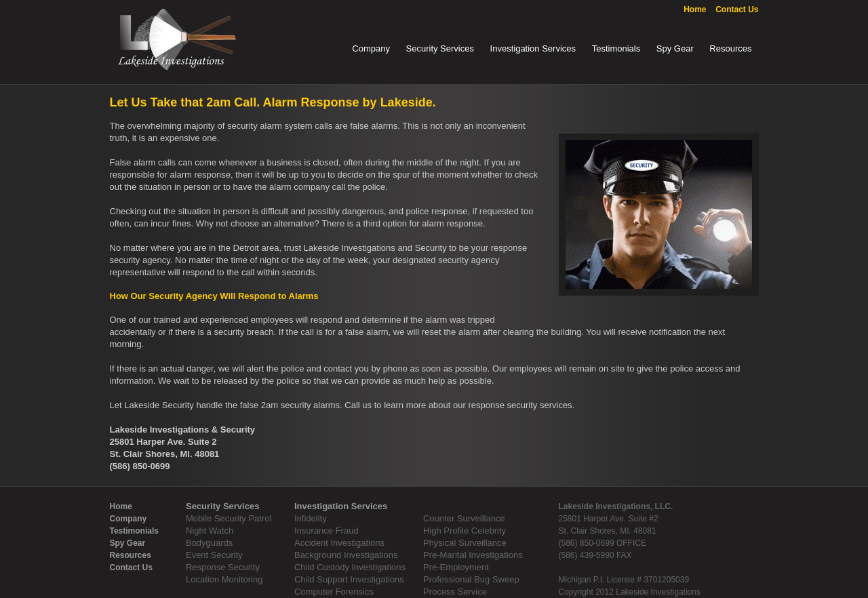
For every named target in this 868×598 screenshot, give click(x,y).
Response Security (223, 567)
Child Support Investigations (349, 579)
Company (371, 48)
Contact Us (737, 9)
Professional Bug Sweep (471, 579)
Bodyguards (209, 543)
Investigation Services (533, 48)
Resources (730, 48)
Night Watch (210, 531)
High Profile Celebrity (465, 531)
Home (695, 9)
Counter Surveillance (464, 518)
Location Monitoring (224, 579)
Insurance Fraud (327, 531)
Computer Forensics (334, 592)
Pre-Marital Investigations (473, 555)
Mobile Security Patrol (229, 518)
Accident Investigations (339, 543)
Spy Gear (675, 48)
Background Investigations (346, 555)
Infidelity (311, 518)
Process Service (455, 592)
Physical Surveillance (465, 543)
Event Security (214, 555)
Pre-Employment (456, 567)
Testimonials (616, 48)
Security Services (440, 48)
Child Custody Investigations (350, 567)
